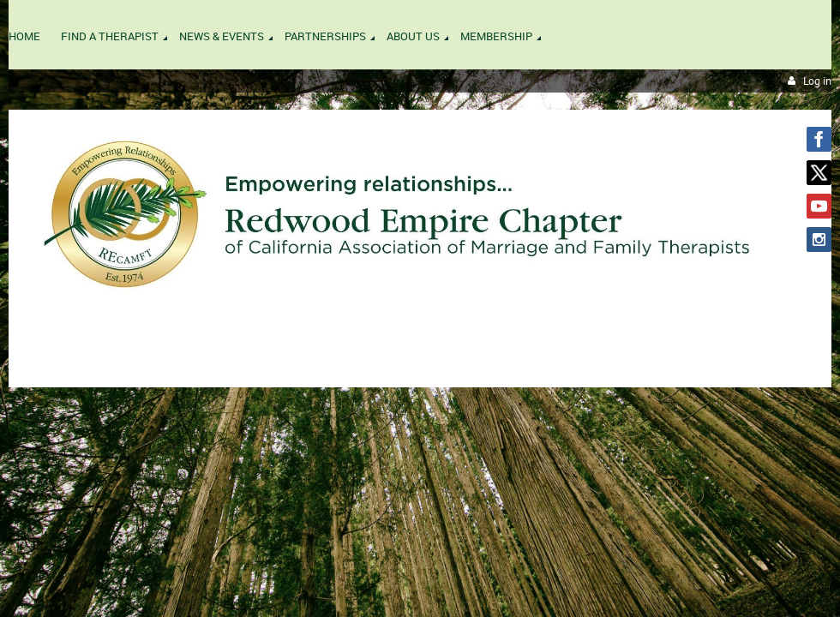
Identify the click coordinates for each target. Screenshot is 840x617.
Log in (817, 81)
